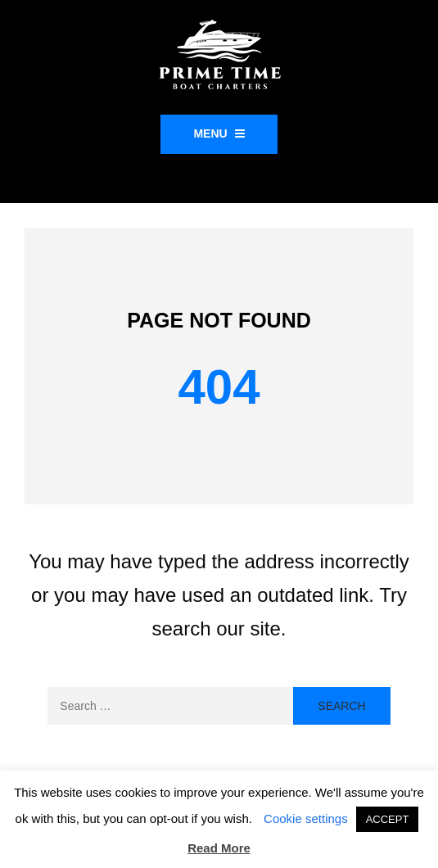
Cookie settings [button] (306, 818)
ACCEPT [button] (388, 819)
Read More (219, 848)
